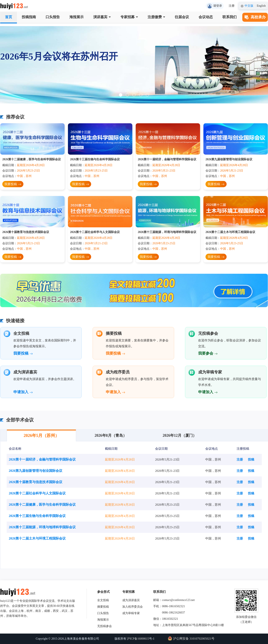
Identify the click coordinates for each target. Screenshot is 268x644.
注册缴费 (156, 17)
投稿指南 (29, 17)
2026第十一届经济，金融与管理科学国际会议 (167, 159)
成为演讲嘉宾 (131, 600)
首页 (9, 17)
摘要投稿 (103, 607)
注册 (232, 6)
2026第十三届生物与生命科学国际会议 (95, 159)
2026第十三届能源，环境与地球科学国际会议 (167, 232)
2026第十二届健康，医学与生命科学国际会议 (32, 159)
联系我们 (230, 17)
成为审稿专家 (131, 613)
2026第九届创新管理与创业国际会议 (229, 159)
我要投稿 (13, 184)
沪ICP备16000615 (138, 639)
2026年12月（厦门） (180, 435)
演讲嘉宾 (102, 17)
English (261, 6)
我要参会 (208, 353)
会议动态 (206, 17)
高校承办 (255, 17)
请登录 (215, 6)
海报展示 (77, 17)
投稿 (251, 459)
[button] (121, 95)
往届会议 (182, 17)
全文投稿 (103, 600)
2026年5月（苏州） (41, 435)
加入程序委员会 (133, 607)
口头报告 (53, 17)
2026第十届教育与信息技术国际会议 (26, 232)
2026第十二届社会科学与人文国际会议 (95, 232)
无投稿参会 (105, 626)
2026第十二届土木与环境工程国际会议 (230, 232)
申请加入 (23, 392)
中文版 (249, 6)
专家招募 (129, 17)
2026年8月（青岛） (111, 435)
